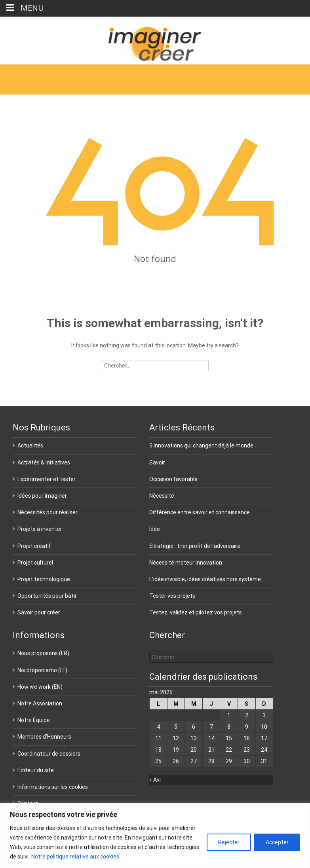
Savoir (157, 462)
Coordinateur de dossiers (49, 754)
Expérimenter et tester (47, 479)
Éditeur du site (36, 770)
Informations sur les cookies (53, 787)
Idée (155, 529)
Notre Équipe (34, 720)
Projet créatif (34, 546)
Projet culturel (35, 563)
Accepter (277, 842)
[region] (155, 835)
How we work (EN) (40, 687)
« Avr (155, 780)
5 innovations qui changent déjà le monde (201, 445)
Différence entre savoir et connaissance (200, 512)
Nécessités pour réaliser (48, 512)
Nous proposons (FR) (43, 653)
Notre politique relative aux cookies (75, 857)
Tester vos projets (172, 596)
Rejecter (229, 842)
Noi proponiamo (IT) (42, 670)
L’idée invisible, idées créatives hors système (205, 579)
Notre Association (40, 703)
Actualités (30, 445)
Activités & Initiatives (44, 462)
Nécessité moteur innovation (186, 563)
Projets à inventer (40, 529)
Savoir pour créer (39, 612)
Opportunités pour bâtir (47, 596)
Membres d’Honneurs (44, 737)
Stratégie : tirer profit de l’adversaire (195, 546)
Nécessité (162, 496)
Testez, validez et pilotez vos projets (196, 612)
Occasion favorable (173, 479)
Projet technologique (44, 579)
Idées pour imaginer (42, 496)
